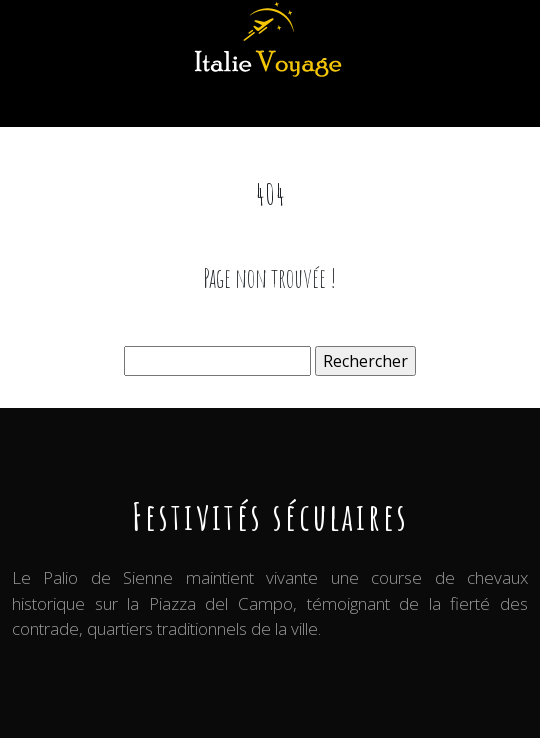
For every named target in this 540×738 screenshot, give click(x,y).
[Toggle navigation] (38, 103)
